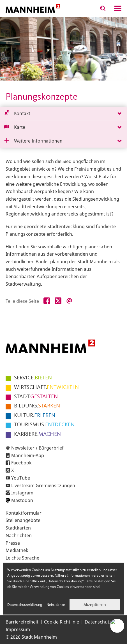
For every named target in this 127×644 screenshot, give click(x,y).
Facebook (21, 463)
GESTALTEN (36, 397)
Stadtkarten (18, 528)
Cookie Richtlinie (62, 622)
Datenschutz (98, 622)
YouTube (21, 478)
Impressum (18, 629)
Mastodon (22, 500)
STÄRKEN (37, 406)
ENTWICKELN (46, 388)
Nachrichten (19, 535)
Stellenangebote (23, 520)
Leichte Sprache (22, 558)
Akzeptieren (95, 605)
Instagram (22, 493)
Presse (13, 543)
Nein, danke (56, 605)
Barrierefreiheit (22, 622)
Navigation (118, 8)
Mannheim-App (28, 455)
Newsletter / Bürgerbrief (37, 448)
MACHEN (37, 434)
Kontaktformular (24, 513)
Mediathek (17, 550)
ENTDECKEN (44, 425)
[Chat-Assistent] (117, 626)
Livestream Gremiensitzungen (43, 485)
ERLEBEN (35, 416)
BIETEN (33, 378)
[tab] (63, 114)
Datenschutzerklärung (25, 605)
